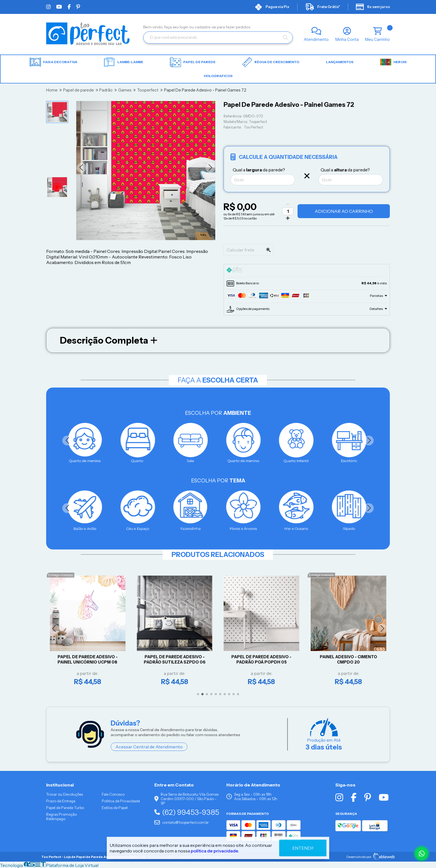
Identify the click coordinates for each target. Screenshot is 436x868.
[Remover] (288, 204)
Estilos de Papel (115, 808)
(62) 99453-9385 (187, 812)
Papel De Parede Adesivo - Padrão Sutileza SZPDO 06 (175, 659)
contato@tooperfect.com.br (182, 822)
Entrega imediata (60, 575)
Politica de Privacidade (121, 801)
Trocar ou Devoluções (65, 794)
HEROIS (393, 62)
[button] (81, 168)
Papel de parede (193, 62)
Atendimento (316, 40)
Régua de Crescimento (271, 62)
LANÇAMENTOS (340, 62)
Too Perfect (253, 127)
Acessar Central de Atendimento (149, 747)
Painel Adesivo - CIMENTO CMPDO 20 (348, 659)
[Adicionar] (288, 218)
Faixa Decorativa (54, 62)
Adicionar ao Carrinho (344, 211)
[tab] (307, 271)
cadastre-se (206, 27)
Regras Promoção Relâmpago (61, 817)
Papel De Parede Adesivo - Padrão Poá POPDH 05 (261, 659)
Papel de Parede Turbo (65, 808)
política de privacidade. (215, 851)
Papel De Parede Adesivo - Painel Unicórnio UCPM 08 (88, 659)
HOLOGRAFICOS (218, 76)
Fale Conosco (113, 794)
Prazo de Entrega (61, 801)
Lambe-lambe (124, 62)
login (184, 27)
